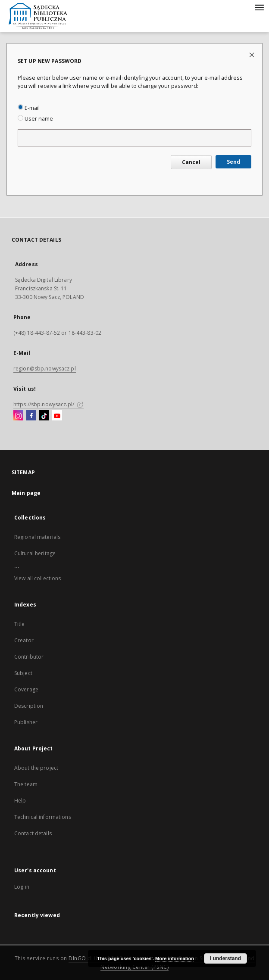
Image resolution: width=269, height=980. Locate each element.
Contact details (33, 833)
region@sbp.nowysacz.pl (45, 369)
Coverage (26, 689)
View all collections (38, 578)
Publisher (26, 722)
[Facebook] (31, 416)
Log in (22, 887)
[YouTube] (57, 416)
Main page (26, 493)
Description (29, 706)
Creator (24, 640)
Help (20, 801)
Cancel (191, 162)
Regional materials (37, 537)
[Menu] (259, 7)
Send (233, 162)
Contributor (29, 657)
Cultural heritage (35, 553)
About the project (36, 768)
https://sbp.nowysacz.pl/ (48, 404)
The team (26, 784)
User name (35, 119)
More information (175, 958)
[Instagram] (18, 416)
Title (20, 624)
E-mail (29, 108)
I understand (225, 958)
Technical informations (43, 817)
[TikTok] (44, 416)
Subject (23, 673)
